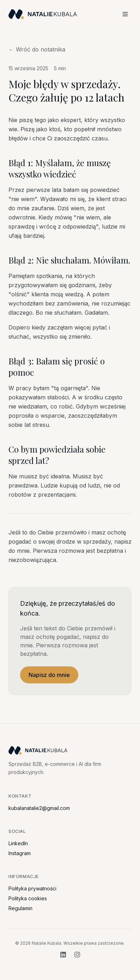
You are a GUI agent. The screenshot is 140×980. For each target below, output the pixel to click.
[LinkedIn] (63, 955)
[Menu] (125, 14)
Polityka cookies (28, 898)
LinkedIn (18, 843)
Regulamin (20, 908)
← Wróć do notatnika (37, 49)
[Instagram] (77, 955)
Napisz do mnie (49, 675)
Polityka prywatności (32, 888)
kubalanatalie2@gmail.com (39, 808)
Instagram (20, 853)
